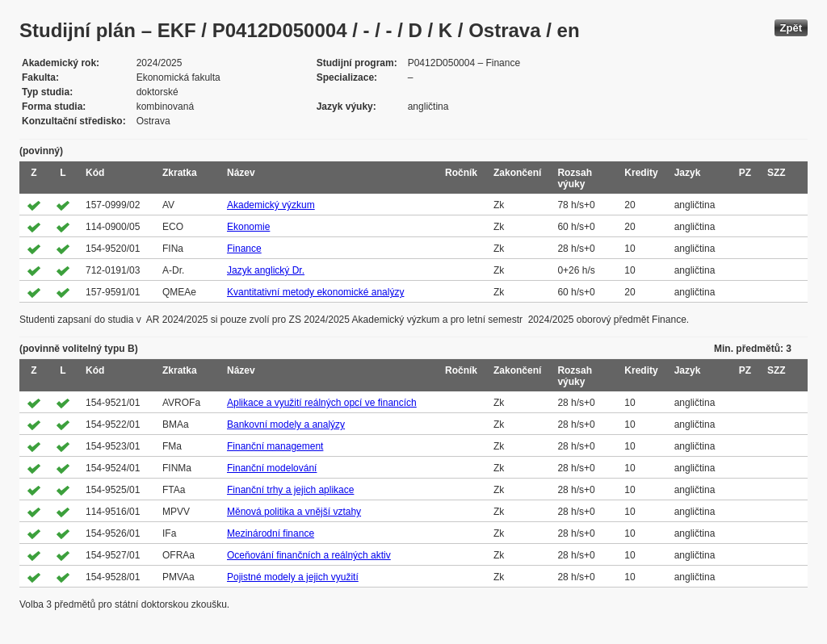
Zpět (791, 28)
